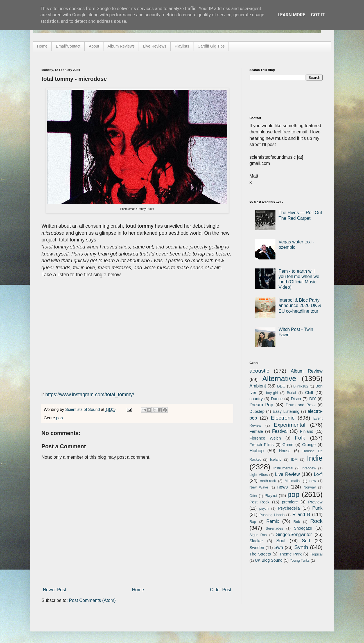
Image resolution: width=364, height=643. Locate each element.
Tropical (316, 554)
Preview (315, 502)
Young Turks (300, 560)
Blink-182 (301, 386)
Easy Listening (286, 411)
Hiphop (257, 451)
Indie (315, 458)
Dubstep (257, 411)
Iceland (276, 459)
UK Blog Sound (269, 560)
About (94, 46)
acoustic (259, 371)
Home (42, 46)
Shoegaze (303, 528)
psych (264, 508)
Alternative (279, 378)
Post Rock (260, 502)
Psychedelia (289, 508)
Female (256, 431)
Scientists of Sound (83, 409)
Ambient (258, 386)
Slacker (256, 541)
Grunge (309, 445)
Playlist (271, 496)
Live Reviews (155, 46)
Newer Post (55, 590)
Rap (253, 522)
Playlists (182, 46)
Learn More (291, 15)
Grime (288, 445)
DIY (313, 399)
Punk (317, 508)
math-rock (268, 481)
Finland (307, 431)
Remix (273, 521)
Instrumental (283, 468)
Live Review (288, 474)
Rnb (297, 522)
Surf (306, 541)
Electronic (282, 418)
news (282, 487)
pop (60, 418)
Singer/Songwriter (294, 535)
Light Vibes (259, 475)
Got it (318, 15)
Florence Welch (265, 438)
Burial (291, 393)
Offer (254, 496)
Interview (309, 468)
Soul (281, 541)
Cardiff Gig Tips (211, 46)
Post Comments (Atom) (92, 600)
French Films (262, 445)
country (256, 399)
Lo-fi (318, 474)
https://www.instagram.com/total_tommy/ (90, 395)
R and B (301, 515)
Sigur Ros (258, 535)
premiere (290, 502)
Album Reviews (121, 46)
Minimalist (293, 481)
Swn (279, 547)
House (285, 451)
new (313, 481)
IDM (294, 459)
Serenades (274, 528)
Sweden (257, 548)
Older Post (221, 590)
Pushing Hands (272, 515)
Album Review (307, 371)
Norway (310, 487)
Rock (316, 521)
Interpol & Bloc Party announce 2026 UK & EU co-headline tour (300, 305)
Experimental (290, 425)
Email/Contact (68, 46)
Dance (277, 399)
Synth (301, 547)
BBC (281, 386)
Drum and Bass (300, 405)
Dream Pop (261, 405)
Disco (296, 399)
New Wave (259, 487)
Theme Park (290, 554)
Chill (309, 393)
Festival (280, 431)
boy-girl (272, 393)
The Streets (260, 554)
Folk (300, 438)
